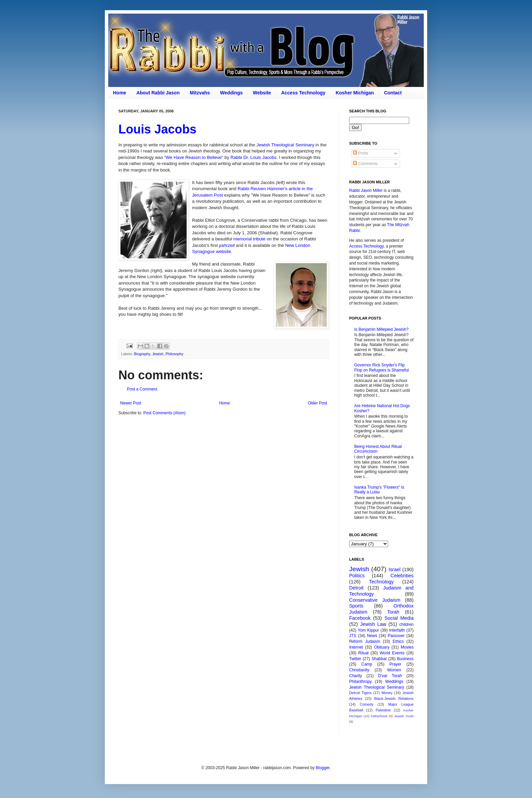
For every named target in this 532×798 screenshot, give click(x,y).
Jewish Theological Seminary (286, 145)
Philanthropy (360, 682)
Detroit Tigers (360, 693)
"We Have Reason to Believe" (194, 157)
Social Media (399, 618)
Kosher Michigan (355, 93)
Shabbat (379, 659)
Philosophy (175, 354)
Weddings (232, 93)
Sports (356, 606)
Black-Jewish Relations (394, 699)
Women (394, 670)
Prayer (395, 664)
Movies (407, 647)
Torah (393, 612)
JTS (353, 636)
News (372, 636)
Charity (356, 676)
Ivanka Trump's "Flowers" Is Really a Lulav (379, 490)
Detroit (356, 588)
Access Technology (303, 93)
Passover (396, 636)
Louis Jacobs (157, 129)
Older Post (317, 403)
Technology (382, 582)
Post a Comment (142, 389)
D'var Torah (390, 676)
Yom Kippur (368, 630)
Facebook (360, 618)
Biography (142, 354)
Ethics (398, 641)
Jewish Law (373, 624)
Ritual (364, 653)
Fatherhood (379, 716)
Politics (357, 576)
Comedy (366, 704)
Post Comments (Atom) (164, 413)
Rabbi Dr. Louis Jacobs (253, 157)
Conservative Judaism (375, 600)
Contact (393, 93)
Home (120, 93)
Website (262, 93)
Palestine (383, 710)
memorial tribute (250, 239)
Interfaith (397, 630)
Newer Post (131, 403)
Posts (360, 153)
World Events (392, 653)
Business (405, 659)
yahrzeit (227, 245)
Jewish (158, 354)
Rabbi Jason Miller (366, 191)
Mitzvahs (200, 93)
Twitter (355, 659)
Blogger (322, 768)
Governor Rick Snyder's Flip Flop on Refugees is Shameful (382, 367)
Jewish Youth (404, 716)
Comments (365, 164)
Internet (356, 647)
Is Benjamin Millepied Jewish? (381, 329)
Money (387, 693)
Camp (367, 664)
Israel (394, 569)
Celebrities (402, 576)
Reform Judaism (365, 641)
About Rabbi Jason (158, 93)
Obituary (382, 647)
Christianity (359, 670)
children (406, 624)
